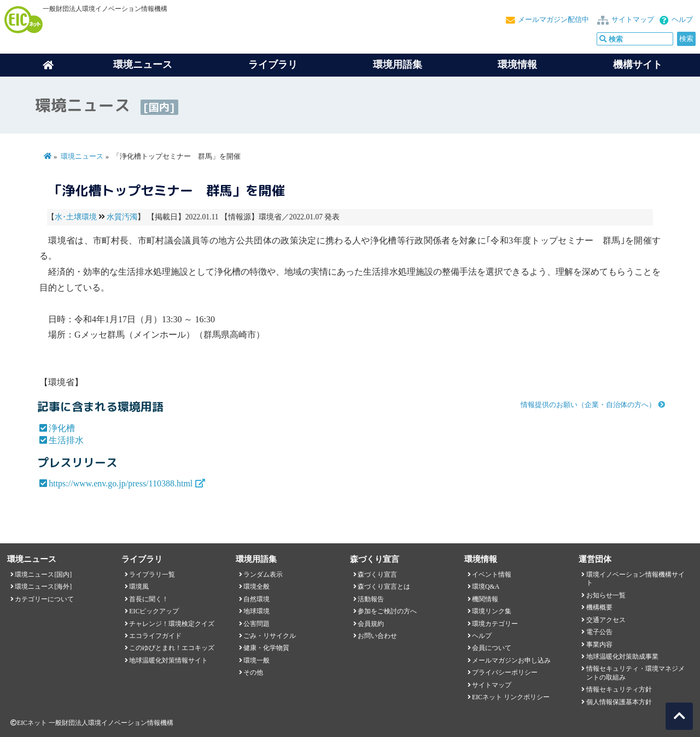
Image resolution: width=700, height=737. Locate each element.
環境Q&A (486, 587)
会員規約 (371, 624)
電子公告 (599, 632)
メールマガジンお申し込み (511, 660)
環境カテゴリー (495, 624)
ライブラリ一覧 (152, 574)
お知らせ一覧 (606, 595)
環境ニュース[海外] (43, 587)
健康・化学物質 (266, 648)
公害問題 (256, 624)
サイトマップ (633, 20)
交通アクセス (606, 620)
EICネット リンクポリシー (511, 697)
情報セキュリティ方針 (619, 689)
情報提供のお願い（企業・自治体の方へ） (588, 405)
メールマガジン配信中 (553, 20)
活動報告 (371, 599)
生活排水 (66, 440)
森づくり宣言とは (384, 587)
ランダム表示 (263, 574)
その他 (253, 672)
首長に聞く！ (149, 599)
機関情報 (485, 599)
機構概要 (599, 607)
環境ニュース (82, 156)
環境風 (139, 587)
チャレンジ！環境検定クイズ (172, 624)
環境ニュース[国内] (43, 574)
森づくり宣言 (377, 574)
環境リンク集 (492, 611)
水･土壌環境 (76, 217)
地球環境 (256, 611)
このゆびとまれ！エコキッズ (172, 648)
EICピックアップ (154, 611)
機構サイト (638, 65)
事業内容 (599, 645)
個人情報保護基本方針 (619, 702)
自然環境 (256, 599)
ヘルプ (682, 20)
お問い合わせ (377, 636)
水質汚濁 (122, 217)
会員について (492, 648)
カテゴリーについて (44, 599)
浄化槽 (62, 428)
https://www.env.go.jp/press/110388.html (121, 483)
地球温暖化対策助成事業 (622, 657)
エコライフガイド (155, 636)
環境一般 (256, 660)
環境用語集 (398, 65)
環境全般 (256, 587)
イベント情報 (492, 574)
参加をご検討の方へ (387, 611)
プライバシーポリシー (505, 672)
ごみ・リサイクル (270, 636)
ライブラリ (273, 65)
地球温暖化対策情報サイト (168, 660)
